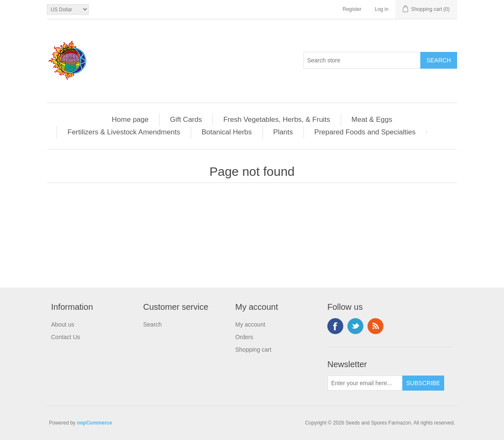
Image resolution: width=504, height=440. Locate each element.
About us (63, 324)
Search (152, 324)
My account (250, 324)
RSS (375, 326)
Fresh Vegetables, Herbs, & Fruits (276, 120)
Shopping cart (253, 350)
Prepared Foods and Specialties (365, 132)
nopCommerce (95, 423)
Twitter (355, 326)
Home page (130, 120)
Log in (382, 9)
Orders (244, 337)
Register (352, 9)
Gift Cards (186, 120)
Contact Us (66, 337)
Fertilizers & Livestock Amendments (124, 132)
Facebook (335, 326)
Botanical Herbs (227, 132)
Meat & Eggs (372, 120)
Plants (283, 132)
